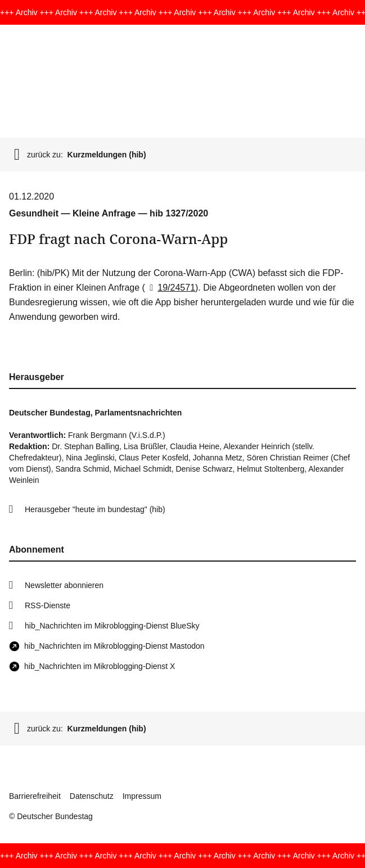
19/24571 (170, 288)
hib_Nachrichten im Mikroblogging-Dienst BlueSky (112, 626)
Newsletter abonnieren (64, 585)
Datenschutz (92, 796)
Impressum (142, 796)
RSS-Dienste (48, 605)
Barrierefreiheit (35, 796)
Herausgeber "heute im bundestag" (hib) (95, 509)
